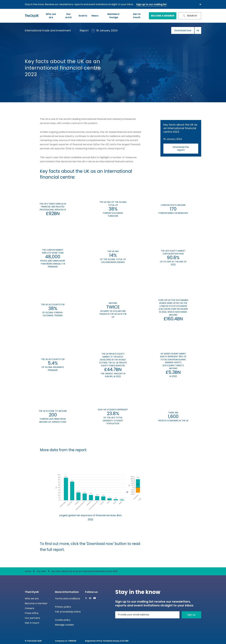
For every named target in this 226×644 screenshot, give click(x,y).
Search (190, 16)
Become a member (163, 16)
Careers (30, 608)
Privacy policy (63, 607)
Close (200, 4)
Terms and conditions (68, 599)
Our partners (32, 618)
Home (28, 571)
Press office (32, 613)
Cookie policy (63, 620)
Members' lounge (114, 16)
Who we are (51, 16)
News (95, 16)
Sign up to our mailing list (151, 4)
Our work (68, 16)
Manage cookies (64, 625)
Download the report (181, 149)
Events (83, 16)
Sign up (191, 615)
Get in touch (137, 16)
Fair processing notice (68, 612)
